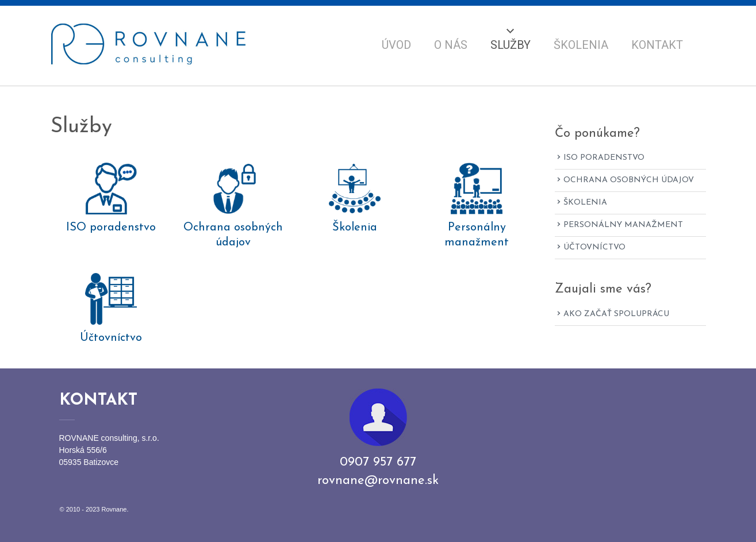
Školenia (581, 45)
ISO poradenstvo (111, 228)
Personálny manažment (477, 235)
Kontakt (657, 45)
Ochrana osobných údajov (233, 235)
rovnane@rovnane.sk (378, 481)
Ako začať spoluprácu (616, 314)
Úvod (396, 45)
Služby (511, 45)
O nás (451, 45)
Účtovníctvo (111, 338)
